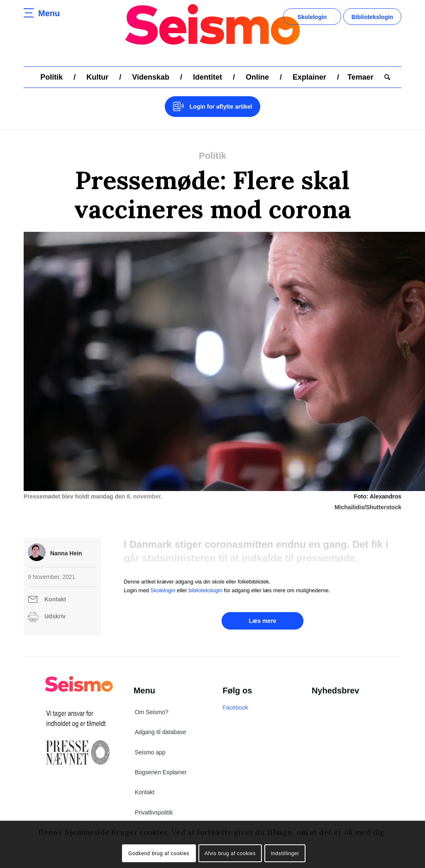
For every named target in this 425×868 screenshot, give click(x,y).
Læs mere (262, 621)
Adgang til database (161, 732)
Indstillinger (285, 853)
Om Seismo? (152, 712)
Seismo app (150, 752)
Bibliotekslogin (372, 17)
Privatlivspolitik (154, 812)
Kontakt (55, 599)
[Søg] (385, 77)
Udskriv (55, 616)
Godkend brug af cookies (159, 853)
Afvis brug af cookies (230, 853)
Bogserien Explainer (161, 772)
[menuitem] (51, 77)
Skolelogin (312, 17)
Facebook (235, 708)
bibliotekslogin (205, 590)
